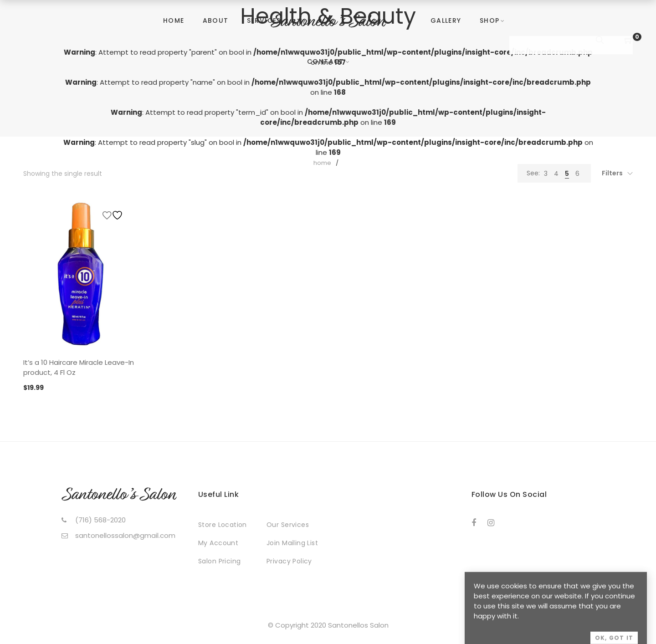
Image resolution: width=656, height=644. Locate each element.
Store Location (223, 525)
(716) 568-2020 (100, 520)
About (216, 20)
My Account (218, 543)
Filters (612, 173)
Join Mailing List (292, 543)
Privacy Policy (289, 561)
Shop (490, 20)
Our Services (288, 525)
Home (174, 20)
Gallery (446, 20)
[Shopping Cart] (629, 41)
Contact (326, 61)
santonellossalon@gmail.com (125, 535)
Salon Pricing (219, 561)
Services (264, 20)
